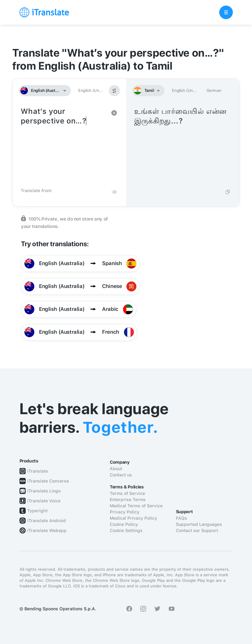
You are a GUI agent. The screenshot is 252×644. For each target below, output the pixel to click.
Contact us (121, 475)
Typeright (37, 511)
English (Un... (90, 90)
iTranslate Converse (48, 481)
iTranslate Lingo (44, 491)
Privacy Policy (125, 512)
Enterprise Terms (128, 500)
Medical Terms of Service (136, 506)
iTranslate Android (47, 521)
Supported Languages (199, 524)
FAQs (182, 518)
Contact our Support (197, 530)
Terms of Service (127, 493)
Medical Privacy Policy (133, 518)
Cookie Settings (126, 530)
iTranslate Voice (44, 501)
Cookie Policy (124, 524)
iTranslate (38, 471)
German (214, 90)
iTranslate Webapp (47, 530)
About (116, 469)
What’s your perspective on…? (63, 145)
